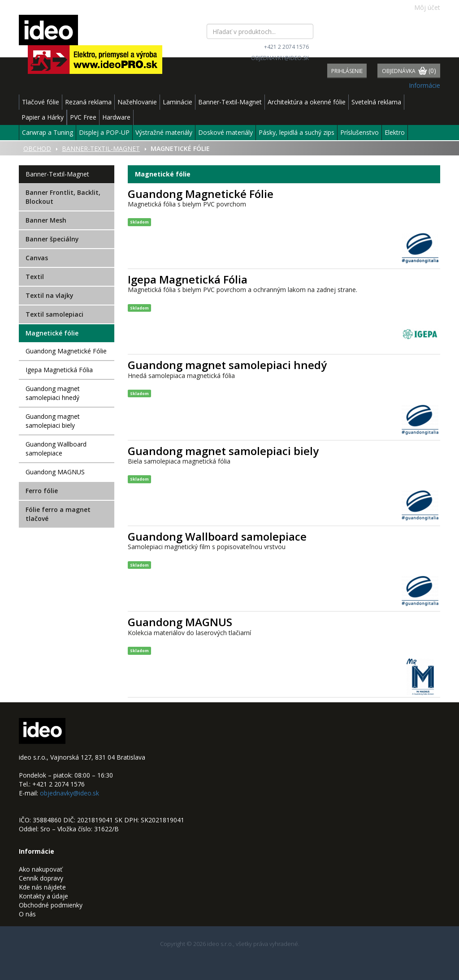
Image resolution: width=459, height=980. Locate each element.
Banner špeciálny (52, 239)
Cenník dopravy (41, 878)
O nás (27, 914)
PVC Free (83, 117)
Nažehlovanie (137, 102)
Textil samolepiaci (54, 314)
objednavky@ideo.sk (280, 58)
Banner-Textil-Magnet (230, 102)
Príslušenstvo (359, 132)
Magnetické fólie (52, 333)
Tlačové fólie (41, 102)
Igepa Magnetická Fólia (59, 370)
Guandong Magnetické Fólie (66, 351)
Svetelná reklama (376, 102)
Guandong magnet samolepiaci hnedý (53, 393)
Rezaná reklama (88, 102)
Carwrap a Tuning (48, 132)
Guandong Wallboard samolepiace (56, 449)
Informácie (424, 85)
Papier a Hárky (43, 117)
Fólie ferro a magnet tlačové (58, 514)
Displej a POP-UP (104, 132)
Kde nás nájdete (42, 887)
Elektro (395, 132)
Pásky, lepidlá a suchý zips (297, 132)
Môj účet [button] (422, 7)
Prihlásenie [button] (347, 71)
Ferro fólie (42, 491)
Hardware (116, 117)
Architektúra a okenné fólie (307, 102)
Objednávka (409, 71)
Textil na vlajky (50, 295)
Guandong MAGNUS (55, 472)
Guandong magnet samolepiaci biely (53, 421)
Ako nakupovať (41, 869)
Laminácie (178, 102)
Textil (35, 277)
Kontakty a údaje (43, 896)
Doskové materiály (225, 132)
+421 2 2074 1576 (286, 47)
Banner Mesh (46, 220)
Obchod (37, 148)
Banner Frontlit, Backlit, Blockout (63, 197)
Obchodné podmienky (51, 905)
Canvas (37, 258)
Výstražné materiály (164, 132)
